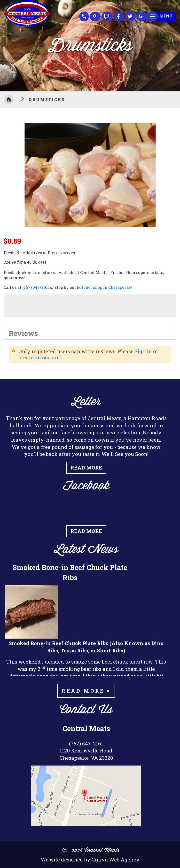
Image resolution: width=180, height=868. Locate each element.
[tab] (90, 333)
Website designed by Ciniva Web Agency (90, 860)
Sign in (143, 351)
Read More (86, 468)
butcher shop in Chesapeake (104, 287)
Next (176, 44)
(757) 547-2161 (36, 287)
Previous (4, 44)
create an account (40, 357)
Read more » (86, 691)
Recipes (107, 16)
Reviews (23, 333)
